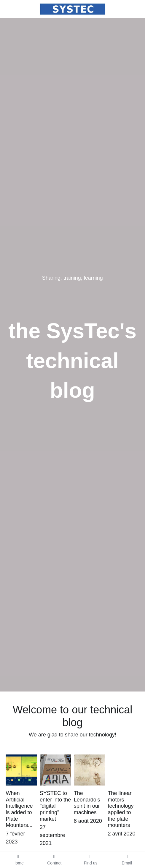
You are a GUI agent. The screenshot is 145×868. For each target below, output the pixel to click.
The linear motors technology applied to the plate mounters (121, 809)
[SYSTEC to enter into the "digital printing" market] (55, 770)
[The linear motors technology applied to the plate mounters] (123, 770)
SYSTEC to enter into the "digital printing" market (55, 806)
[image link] (72, 8)
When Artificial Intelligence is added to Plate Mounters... (19, 809)
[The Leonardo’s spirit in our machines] (89, 770)
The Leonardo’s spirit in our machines (87, 803)
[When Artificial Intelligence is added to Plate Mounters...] (21, 770)
